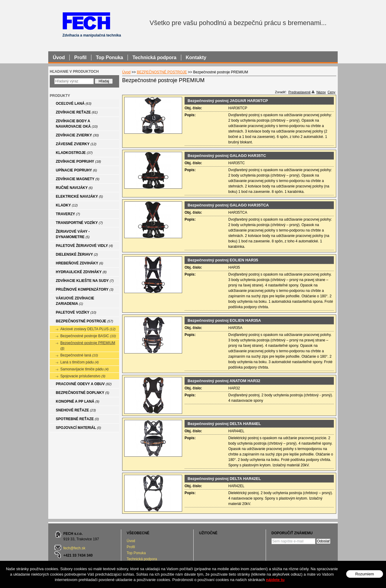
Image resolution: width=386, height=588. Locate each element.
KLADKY (67, 205)
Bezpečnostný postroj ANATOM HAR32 (224, 381)
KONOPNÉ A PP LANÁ (78, 401)
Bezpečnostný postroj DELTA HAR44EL (224, 424)
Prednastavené (301, 92)
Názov (321, 92)
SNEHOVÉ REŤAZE (76, 410)
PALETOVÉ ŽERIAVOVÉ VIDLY (84, 246)
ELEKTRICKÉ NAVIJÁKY (79, 197)
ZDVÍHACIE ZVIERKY (77, 135)
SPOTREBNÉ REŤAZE (77, 419)
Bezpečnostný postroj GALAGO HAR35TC (227, 156)
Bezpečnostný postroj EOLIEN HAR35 (223, 260)
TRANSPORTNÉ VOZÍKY (79, 223)
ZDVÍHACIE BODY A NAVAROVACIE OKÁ (77, 124)
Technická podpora (142, 559)
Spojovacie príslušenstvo (83, 376)
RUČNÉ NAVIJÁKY (74, 188)
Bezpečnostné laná (79, 355)
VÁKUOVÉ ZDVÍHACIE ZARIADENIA (75, 301)
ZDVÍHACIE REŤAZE (77, 112)
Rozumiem (365, 574)
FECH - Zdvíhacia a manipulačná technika (86, 21)
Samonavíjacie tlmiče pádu (84, 369)
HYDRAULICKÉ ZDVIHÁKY (81, 272)
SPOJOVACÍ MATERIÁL (78, 428)
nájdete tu (275, 580)
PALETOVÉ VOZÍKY (76, 312)
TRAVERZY (68, 214)
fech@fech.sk (74, 548)
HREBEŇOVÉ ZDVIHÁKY (79, 263)
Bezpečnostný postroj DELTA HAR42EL (224, 479)
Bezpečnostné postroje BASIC (88, 336)
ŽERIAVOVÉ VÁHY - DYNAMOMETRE (73, 234)
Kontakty (196, 58)
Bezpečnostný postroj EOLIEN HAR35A (224, 320)
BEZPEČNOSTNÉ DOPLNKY (82, 393)
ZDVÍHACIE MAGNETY (78, 179)
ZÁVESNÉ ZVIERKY (76, 144)
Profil (131, 547)
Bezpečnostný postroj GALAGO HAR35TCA (228, 205)
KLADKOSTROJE (74, 153)
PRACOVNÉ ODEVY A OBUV (84, 384)
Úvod (131, 541)
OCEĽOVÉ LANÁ (74, 104)
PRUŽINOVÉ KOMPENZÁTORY (85, 289)
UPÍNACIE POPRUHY (76, 170)
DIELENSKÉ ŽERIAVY (77, 254)
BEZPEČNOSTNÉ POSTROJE (84, 321)
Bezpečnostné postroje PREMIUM (88, 345)
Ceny (331, 92)
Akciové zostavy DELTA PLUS (88, 329)
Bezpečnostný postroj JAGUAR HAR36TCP (228, 101)
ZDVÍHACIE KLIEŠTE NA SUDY (85, 281)
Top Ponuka (136, 553)
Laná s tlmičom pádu (80, 362)
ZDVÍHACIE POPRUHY (78, 161)
